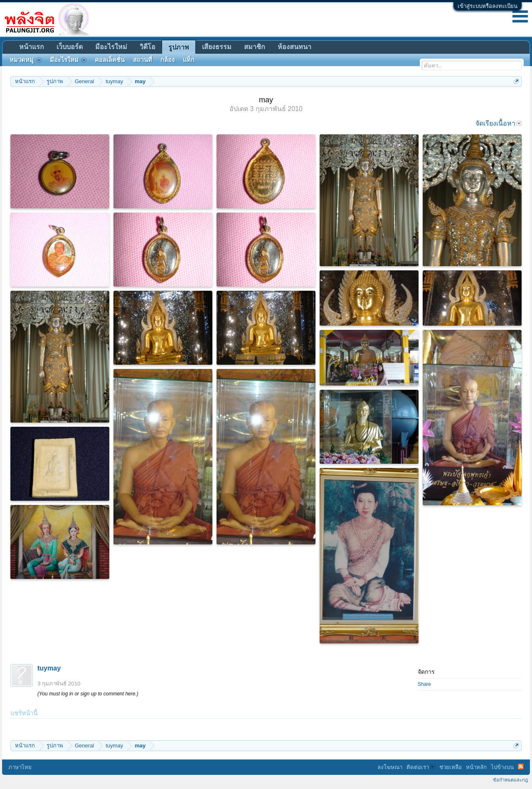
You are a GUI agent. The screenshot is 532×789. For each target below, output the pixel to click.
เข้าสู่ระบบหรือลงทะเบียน (488, 6)
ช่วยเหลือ (451, 767)
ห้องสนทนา (294, 47)
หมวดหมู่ (26, 60)
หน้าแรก (32, 47)
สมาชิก (255, 47)
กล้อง (167, 60)
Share (424, 684)
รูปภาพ (179, 47)
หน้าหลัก (476, 767)
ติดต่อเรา (421, 767)
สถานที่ (143, 60)
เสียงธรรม (217, 47)
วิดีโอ (148, 47)
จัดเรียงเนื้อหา (499, 123)
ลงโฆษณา (390, 767)
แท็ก (189, 60)
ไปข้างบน (502, 767)
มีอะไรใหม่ (111, 47)
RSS (521, 767)
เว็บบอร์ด (70, 47)
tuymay (49, 668)
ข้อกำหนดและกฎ (510, 780)
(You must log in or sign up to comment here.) (88, 694)
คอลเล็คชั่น (110, 60)
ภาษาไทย (20, 767)
